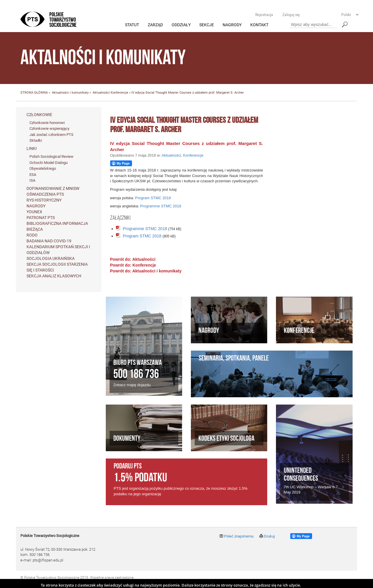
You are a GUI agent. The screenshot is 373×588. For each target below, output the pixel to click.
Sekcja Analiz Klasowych (54, 276)
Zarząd (155, 25)
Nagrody (232, 25)
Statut (132, 25)
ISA (32, 181)
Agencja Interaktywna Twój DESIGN (62, 583)
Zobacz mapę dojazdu (132, 385)
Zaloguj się (291, 15)
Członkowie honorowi (47, 123)
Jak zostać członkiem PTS (51, 135)
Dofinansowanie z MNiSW (53, 188)
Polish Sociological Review (51, 157)
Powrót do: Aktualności (133, 259)
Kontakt (259, 25)
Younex (34, 212)
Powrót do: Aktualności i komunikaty (146, 271)
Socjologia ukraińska (51, 258)
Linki (32, 149)
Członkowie (39, 115)
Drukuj (267, 536)
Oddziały (181, 25)
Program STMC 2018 (153, 198)
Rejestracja (264, 15)
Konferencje (119, 93)
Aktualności (101, 93)
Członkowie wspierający (49, 129)
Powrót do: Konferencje (133, 265)
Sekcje (207, 25)
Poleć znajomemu (236, 536)
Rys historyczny (44, 200)
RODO (32, 235)
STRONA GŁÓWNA (34, 93)
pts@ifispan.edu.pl (48, 560)
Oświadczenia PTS (45, 194)
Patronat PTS (41, 218)
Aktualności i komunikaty (70, 93)
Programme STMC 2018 (161, 206)
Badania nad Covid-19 (49, 241)
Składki (36, 141)
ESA (33, 175)
